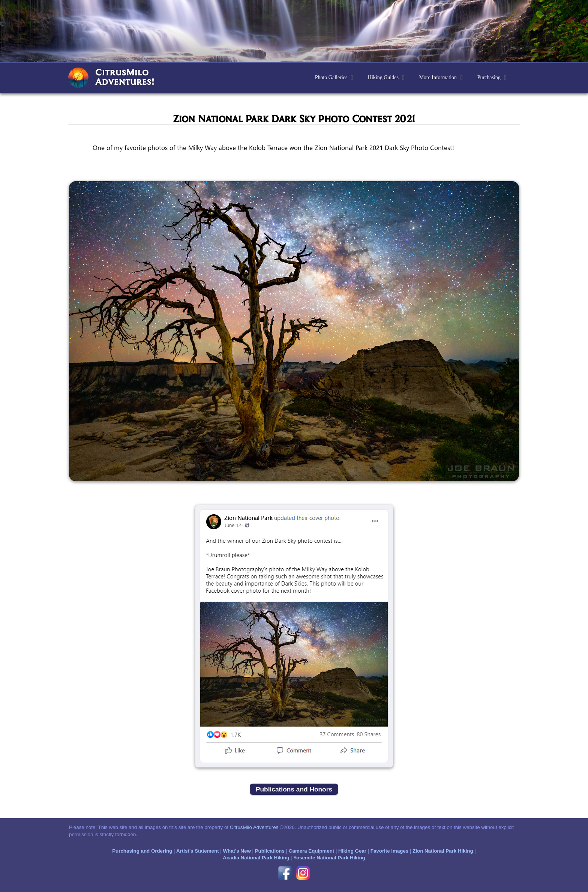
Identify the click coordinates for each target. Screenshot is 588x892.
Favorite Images (389, 851)
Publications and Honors (294, 789)
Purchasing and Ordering (142, 851)
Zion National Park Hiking (443, 851)
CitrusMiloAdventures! (125, 77)
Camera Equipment (311, 851)
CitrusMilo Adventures (254, 827)
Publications (270, 851)
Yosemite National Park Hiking (329, 858)
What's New (237, 851)
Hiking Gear (352, 851)
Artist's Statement (198, 851)
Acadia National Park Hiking (256, 858)
